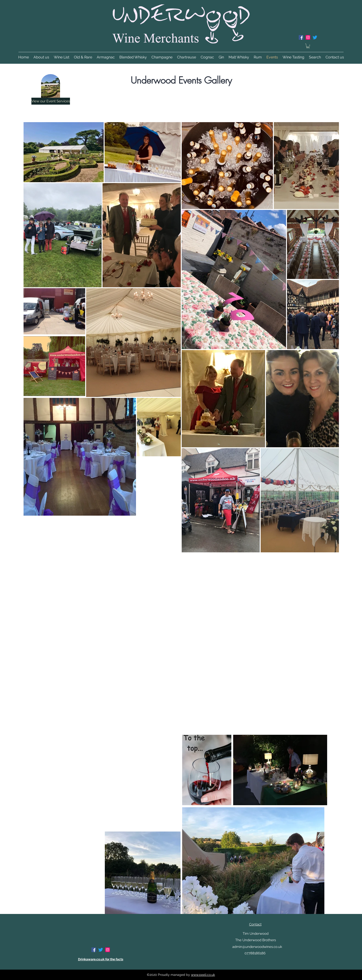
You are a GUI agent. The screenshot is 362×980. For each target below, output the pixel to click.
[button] (308, 46)
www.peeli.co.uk (203, 975)
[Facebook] (301, 37)
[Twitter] (315, 37)
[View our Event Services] (51, 101)
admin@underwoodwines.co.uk (257, 947)
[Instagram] (308, 37)
